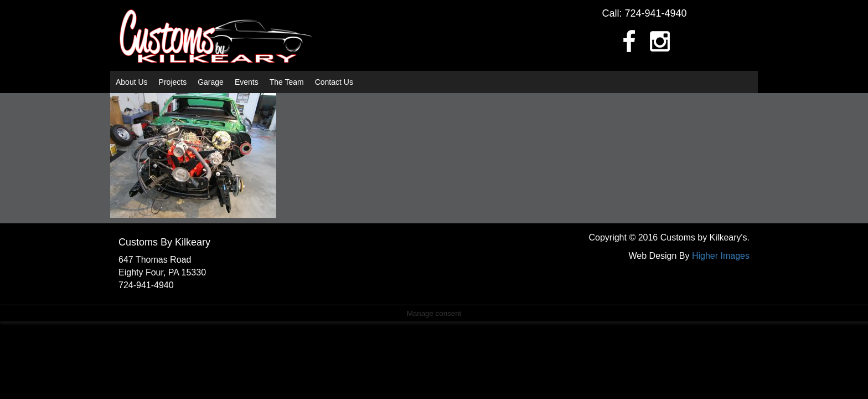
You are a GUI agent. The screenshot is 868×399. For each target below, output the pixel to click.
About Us (132, 82)
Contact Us (334, 82)
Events (247, 82)
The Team (287, 82)
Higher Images (721, 256)
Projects (173, 82)
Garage (211, 82)
